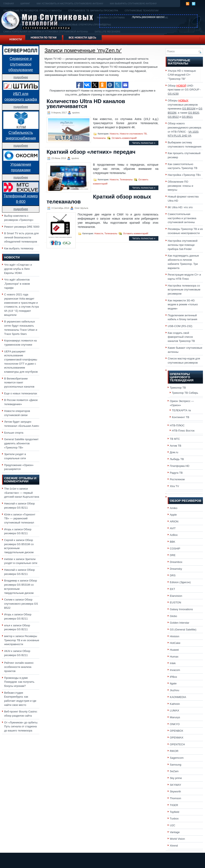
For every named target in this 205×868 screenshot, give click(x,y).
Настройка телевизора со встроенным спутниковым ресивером (184, 290)
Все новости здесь (83, 38)
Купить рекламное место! (149, 17)
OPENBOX (177, 731)
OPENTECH (177, 744)
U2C (172, 825)
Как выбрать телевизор (19, 248)
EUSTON (175, 602)
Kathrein (175, 704)
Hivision (175, 636)
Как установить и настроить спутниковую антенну (70, 4)
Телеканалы (99, 138)
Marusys (175, 717)
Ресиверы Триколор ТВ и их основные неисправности (22, 640)
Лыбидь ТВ (177, 459)
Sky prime (176, 778)
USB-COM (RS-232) (180, 326)
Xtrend (174, 846)
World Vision (177, 839)
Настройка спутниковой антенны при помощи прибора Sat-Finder (183, 245)
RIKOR (174, 751)
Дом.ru (174, 452)
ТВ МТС (175, 439)
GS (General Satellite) (183, 630)
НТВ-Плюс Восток (183, 431)
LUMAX (174, 710)
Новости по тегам (44, 38)
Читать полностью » (144, 143)
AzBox (174, 535)
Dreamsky (176, 569)
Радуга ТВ (176, 473)
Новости (16, 39)
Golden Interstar (180, 623)
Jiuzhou (174, 690)
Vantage (175, 832)
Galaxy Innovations (181, 609)
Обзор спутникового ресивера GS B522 (21, 604)
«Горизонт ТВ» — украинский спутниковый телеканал (20, 518)
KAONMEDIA (178, 697)
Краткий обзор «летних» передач (91, 152)
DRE (173, 555)
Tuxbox (174, 819)
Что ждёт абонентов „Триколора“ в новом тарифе (17, 284)
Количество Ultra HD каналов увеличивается (86, 104)
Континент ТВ (181, 417)
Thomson (175, 798)
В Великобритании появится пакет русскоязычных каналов (19, 383)
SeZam (174, 771)
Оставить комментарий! (124, 138)
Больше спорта (14, 433)
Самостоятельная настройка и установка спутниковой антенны (182, 218)
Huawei (174, 650)
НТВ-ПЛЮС (177, 425)
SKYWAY (175, 785)
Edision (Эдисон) (180, 582)
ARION (174, 521)
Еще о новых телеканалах (21, 393)
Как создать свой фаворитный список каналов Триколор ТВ (181, 337)
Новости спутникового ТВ (133, 134)
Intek (173, 663)
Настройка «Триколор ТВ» (184, 175)
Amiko (174, 508)
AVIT (173, 528)
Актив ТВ (175, 446)
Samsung (175, 765)
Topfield (174, 812)
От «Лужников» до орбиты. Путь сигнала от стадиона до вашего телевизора (21, 727)
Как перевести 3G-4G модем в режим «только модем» (183, 304)
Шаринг (25, 4)
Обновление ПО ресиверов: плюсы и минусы (180, 186)
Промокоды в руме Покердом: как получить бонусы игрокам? (19, 682)
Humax (174, 657)
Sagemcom (177, 758)
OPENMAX (177, 738)
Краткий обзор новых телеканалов (99, 199)
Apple (173, 515)
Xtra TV (174, 486)
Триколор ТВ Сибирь (185, 393)
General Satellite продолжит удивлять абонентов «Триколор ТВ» (21, 443)
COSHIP (175, 549)
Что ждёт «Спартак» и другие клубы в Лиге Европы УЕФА (18, 269)
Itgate (173, 683)
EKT (172, 589)
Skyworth (175, 791)
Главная (8, 4)
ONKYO (175, 724)
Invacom (175, 670)
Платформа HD (180, 466)
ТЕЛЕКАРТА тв (181, 410)
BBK (172, 542)
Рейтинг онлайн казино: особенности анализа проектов (19, 667)
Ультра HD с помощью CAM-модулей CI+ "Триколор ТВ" (182, 75)
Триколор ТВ (178, 388)
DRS (173, 575)
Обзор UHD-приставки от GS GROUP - (184, 90)
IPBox (173, 677)
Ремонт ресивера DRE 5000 (22, 227)
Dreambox (176, 562)
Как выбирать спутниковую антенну (133, 4)
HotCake (175, 643)
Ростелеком (177, 479)
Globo (173, 616)
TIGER (174, 805)
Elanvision (176, 596)
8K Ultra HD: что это (180, 207)
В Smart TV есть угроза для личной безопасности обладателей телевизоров (21, 237)
